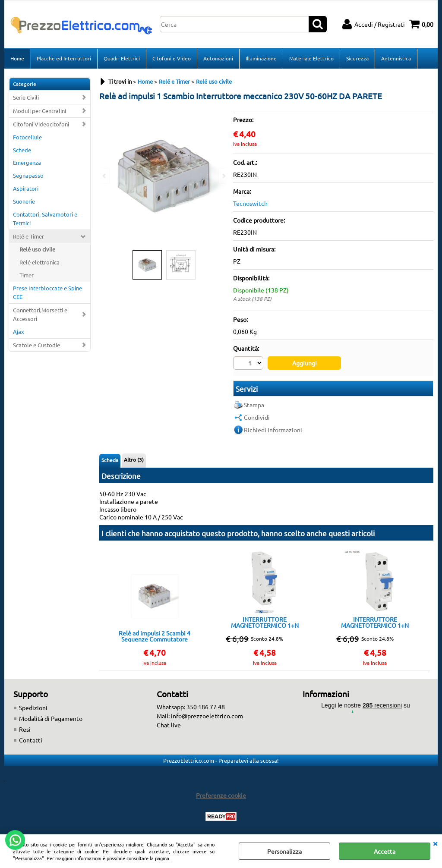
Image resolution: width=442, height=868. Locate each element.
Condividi (257, 417)
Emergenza (27, 162)
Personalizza (284, 851)
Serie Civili (26, 97)
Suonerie (24, 201)
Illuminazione (261, 58)
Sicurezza (357, 58)
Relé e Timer (28, 236)
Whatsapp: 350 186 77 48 (191, 707)
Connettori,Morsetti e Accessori (40, 314)
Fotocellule (27, 137)
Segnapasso (28, 175)
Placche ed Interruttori (64, 58)
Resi (25, 729)
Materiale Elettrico (311, 58)
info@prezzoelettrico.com (207, 716)
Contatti (31, 740)
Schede (22, 150)
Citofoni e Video (172, 58)
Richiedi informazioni (273, 430)
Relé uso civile (37, 249)
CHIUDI (435, 843)
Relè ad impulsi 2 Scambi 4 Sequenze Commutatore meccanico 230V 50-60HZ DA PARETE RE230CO (155, 636)
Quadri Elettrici (122, 58)
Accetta (385, 851)
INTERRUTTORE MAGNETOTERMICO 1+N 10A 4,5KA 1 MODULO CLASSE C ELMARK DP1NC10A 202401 (375, 622)
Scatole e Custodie (36, 345)
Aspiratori (26, 188)
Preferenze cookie (221, 795)
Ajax (19, 332)
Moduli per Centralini (39, 111)
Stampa (254, 405)
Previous (105, 176)
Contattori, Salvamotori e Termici (45, 219)
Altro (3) (134, 459)
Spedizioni (33, 708)
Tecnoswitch (250, 203)
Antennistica (396, 58)
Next (223, 176)
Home (17, 58)
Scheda (110, 460)
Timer (27, 275)
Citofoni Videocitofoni (41, 124)
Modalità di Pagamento (51, 718)
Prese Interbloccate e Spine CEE (47, 292)
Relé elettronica (39, 262)
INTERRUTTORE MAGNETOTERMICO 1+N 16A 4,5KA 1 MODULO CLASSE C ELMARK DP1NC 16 (265, 622)
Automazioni (218, 58)
